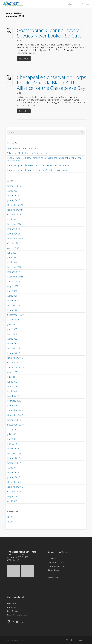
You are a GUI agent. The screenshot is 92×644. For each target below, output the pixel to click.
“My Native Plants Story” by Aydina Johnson (28, 153)
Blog (19, 40)
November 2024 (15, 210)
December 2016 (15, 482)
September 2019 (15, 367)
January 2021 (14, 310)
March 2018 (13, 449)
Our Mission (52, 559)
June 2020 (12, 329)
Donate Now (12, 603)
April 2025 (12, 191)
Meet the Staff (53, 578)
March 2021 (13, 301)
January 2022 (14, 272)
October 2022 (14, 243)
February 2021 (14, 305)
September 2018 (15, 425)
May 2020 (12, 334)
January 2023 (14, 234)
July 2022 (12, 253)
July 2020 (12, 324)
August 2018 (13, 429)
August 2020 (13, 320)
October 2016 (14, 492)
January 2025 (14, 200)
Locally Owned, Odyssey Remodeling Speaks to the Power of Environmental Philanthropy (44, 159)
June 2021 (12, 291)
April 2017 (12, 468)
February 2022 (14, 267)
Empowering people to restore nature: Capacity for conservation (39, 170)
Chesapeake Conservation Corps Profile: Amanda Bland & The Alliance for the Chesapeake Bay (52, 83)
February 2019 (14, 401)
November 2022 (15, 238)
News (10, 522)
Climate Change (54, 570)
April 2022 (12, 262)
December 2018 (15, 410)
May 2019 (12, 386)
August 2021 (13, 286)
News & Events (13, 611)
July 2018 (12, 434)
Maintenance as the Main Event (23, 148)
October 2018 (14, 420)
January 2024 (14, 229)
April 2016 (12, 501)
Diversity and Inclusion (56, 562)
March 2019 (13, 396)
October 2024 (14, 215)
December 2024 (15, 205)
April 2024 (12, 219)
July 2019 (12, 377)
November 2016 (15, 487)
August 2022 (13, 248)
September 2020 (15, 315)
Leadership (52, 574)
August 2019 (13, 372)
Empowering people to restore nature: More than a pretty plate (38, 165)
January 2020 (14, 353)
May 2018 (12, 444)
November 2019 (15, 358)
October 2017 (14, 463)
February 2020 (14, 348)
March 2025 (13, 195)
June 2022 (12, 258)
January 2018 (14, 458)
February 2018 (14, 453)
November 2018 (15, 415)
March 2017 (13, 472)
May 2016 (12, 496)
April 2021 (12, 296)
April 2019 (12, 391)
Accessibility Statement (56, 566)
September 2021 (15, 281)
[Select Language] (75, 4)
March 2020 (13, 343)
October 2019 (14, 363)
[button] (87, 4)
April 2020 (12, 339)
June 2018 (12, 439)
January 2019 (14, 406)
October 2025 (14, 186)
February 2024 (14, 224)
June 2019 (12, 382)
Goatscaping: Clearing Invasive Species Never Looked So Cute (49, 33)
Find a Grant (12, 607)
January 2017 (14, 477)
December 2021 (15, 277)
